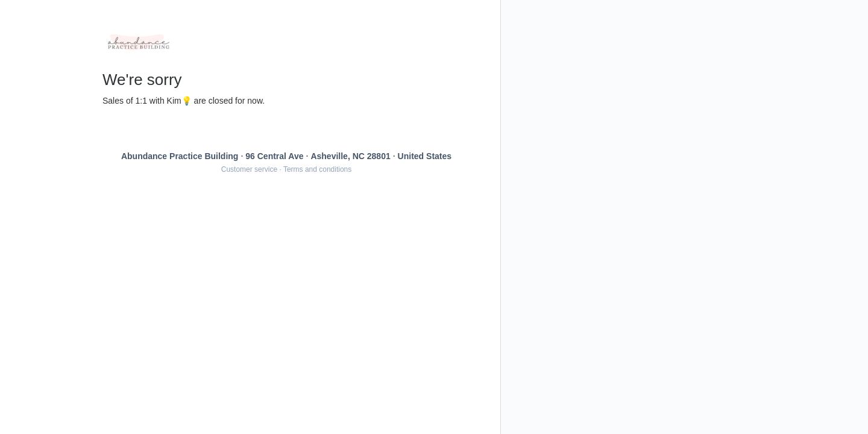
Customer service (249, 169)
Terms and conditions (317, 169)
